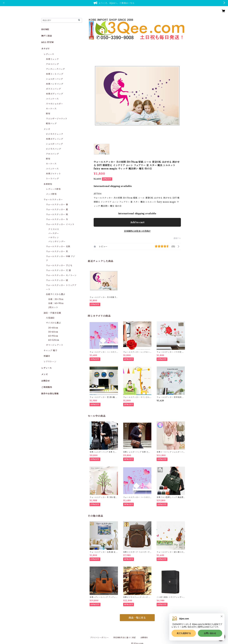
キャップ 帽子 (50, 350)
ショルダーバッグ (54, 79)
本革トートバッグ (55, 74)
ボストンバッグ (53, 89)
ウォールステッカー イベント (60, 224)
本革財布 (48, 184)
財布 (48, 114)
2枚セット (53, 307)
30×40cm (53, 328)
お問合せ (46, 381)
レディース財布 (53, 189)
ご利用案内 (47, 387)
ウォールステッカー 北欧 (58, 246)
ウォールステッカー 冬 (57, 219)
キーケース (51, 109)
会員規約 (144, 638)
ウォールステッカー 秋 (57, 214)
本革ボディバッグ (54, 94)
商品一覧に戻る (137, 618)
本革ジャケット (53, 174)
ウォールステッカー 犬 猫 (58, 270)
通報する (177, 238)
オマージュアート (55, 345)
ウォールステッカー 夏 (57, 209)
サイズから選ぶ (53, 323)
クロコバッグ (52, 64)
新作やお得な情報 (50, 394)
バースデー (54, 233)
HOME (45, 29)
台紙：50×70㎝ (56, 299)
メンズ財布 (51, 194)
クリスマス (54, 229)
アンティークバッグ (55, 69)
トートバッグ (52, 179)
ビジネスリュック (55, 134)
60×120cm (54, 340)
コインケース (52, 99)
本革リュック (52, 59)
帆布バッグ (51, 124)
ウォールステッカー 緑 (57, 280)
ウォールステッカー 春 (57, 205)
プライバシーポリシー (99, 638)
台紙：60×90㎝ (56, 303)
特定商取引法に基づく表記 (125, 638)
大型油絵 (50, 318)
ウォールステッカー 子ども (59, 265)
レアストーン (50, 362)
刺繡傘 (47, 356)
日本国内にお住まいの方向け (137, 231)
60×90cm (53, 336)
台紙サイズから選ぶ (56, 294)
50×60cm (53, 332)
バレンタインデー (57, 242)
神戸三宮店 (47, 36)
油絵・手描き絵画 (52, 313)
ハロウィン (54, 237)
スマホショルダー (54, 104)
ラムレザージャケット (57, 119)
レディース (49, 54)
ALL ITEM (47, 42)
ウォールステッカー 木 (57, 251)
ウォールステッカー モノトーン (61, 275)
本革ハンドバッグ (55, 84)
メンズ (47, 129)
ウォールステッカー (53, 200)
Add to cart (137, 222)
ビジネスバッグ (54, 149)
